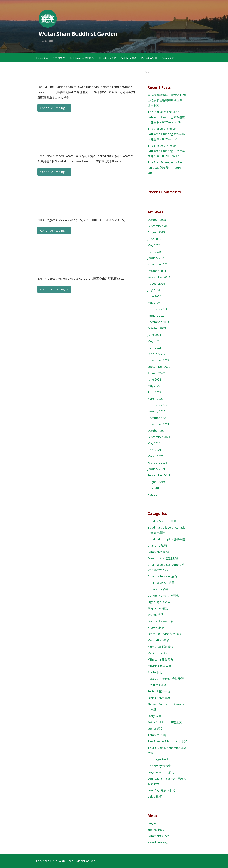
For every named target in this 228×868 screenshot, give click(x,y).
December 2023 (158, 322)
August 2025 (156, 232)
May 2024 (154, 303)
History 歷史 (156, 627)
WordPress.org (158, 842)
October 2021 (157, 431)
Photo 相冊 (155, 672)
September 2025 (159, 226)
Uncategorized (158, 759)
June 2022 (154, 379)
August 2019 (156, 482)
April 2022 (154, 392)
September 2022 (159, 367)
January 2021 (156, 469)
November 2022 (158, 360)
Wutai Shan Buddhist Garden (78, 34)
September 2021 (159, 437)
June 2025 (154, 239)
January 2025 (156, 258)
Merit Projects (157, 653)
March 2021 (156, 456)
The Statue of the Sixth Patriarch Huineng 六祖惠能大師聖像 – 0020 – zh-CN (166, 134)
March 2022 (156, 399)
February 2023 (157, 354)
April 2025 (154, 252)
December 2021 (158, 418)
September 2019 (159, 475)
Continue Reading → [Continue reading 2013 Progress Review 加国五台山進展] (54, 231)
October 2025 (157, 220)
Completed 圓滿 (158, 552)
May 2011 (154, 495)
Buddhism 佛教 (129, 58)
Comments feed (159, 836)
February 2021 (157, 463)
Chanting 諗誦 (157, 546)
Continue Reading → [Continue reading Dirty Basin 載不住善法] (54, 108)
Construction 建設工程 (163, 558)
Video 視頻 (155, 797)
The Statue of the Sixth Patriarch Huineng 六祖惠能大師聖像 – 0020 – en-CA (166, 151)
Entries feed (156, 830)
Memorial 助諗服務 (160, 647)
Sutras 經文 (155, 729)
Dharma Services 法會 (162, 576)
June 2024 (154, 296)
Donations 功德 (158, 589)
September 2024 (159, 277)
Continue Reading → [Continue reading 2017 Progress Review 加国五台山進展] (54, 289)
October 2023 (157, 328)
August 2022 (156, 373)
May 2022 (154, 386)
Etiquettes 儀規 (158, 608)
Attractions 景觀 (107, 58)
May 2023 (154, 341)
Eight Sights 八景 (159, 602)
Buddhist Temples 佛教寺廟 (166, 539)
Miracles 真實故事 (159, 666)
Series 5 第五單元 (159, 698)
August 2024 (156, 284)
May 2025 (154, 245)
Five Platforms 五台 (161, 621)
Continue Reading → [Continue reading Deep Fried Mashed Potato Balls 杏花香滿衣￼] (54, 172)
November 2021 (158, 424)
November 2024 (158, 264)
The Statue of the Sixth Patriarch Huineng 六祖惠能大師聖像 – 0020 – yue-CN (166, 117)
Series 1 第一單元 (159, 691)
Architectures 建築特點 (82, 58)
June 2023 (154, 335)
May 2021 (154, 443)
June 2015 (154, 488)
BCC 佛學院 (59, 58)
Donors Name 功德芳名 (163, 595)
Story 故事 (154, 716)
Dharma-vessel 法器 (161, 583)
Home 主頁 (42, 58)
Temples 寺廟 (157, 735)
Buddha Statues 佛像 (162, 521)
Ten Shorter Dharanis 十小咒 (167, 741)
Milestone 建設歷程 (161, 659)
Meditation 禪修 (158, 640)
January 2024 (156, 316)
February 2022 (157, 405)
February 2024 (157, 309)
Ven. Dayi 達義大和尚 (161, 790)
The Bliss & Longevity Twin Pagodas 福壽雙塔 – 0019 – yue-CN (166, 168)
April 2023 (154, 347)
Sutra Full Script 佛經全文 (165, 722)
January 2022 (156, 411)
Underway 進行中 (159, 766)
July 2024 (154, 290)
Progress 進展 (157, 685)
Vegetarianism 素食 (161, 772)
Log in (152, 823)
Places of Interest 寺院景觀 (166, 679)
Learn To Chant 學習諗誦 (164, 634)
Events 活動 (168, 58)
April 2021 (154, 450)
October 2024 (157, 271)
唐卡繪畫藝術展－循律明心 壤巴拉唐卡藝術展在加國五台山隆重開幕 (167, 100)
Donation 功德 (149, 58)
